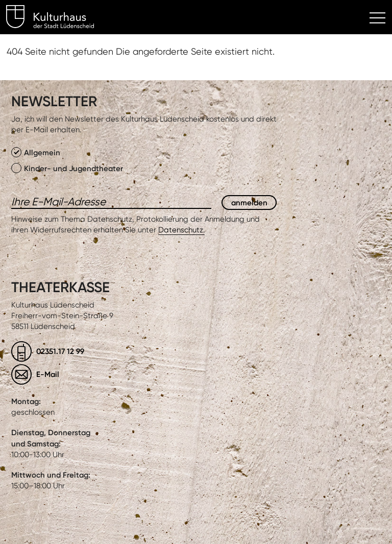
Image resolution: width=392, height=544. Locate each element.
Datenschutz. (181, 230)
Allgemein (36, 152)
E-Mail (48, 374)
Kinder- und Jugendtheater (67, 168)
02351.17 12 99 (60, 351)
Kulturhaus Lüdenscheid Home (56, 18)
